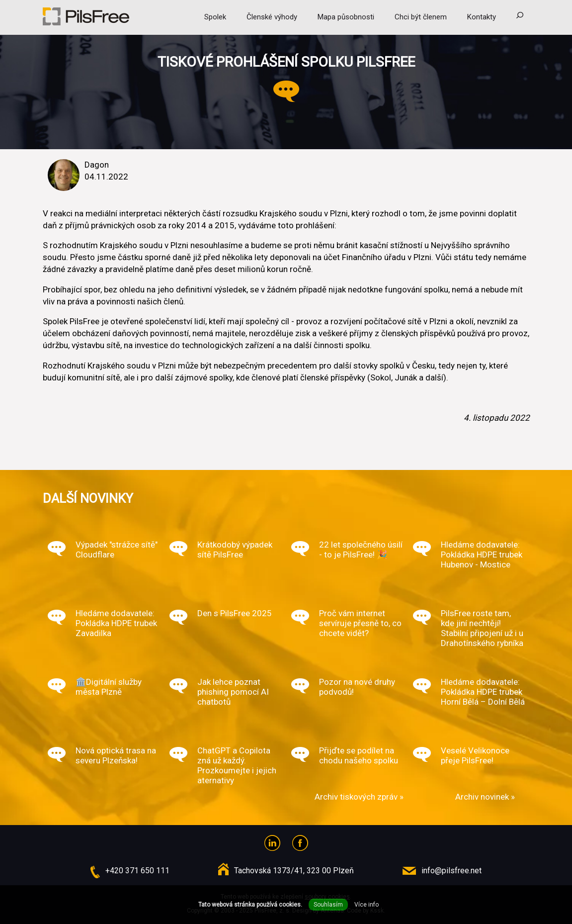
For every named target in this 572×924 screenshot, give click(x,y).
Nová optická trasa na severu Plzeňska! (116, 755)
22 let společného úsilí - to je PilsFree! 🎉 (361, 550)
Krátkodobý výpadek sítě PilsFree (235, 550)
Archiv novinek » (485, 797)
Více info (367, 905)
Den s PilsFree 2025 (235, 613)
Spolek (215, 17)
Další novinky (88, 498)
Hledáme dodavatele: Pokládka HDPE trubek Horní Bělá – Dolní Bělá (483, 692)
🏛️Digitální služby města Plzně (109, 687)
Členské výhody (272, 17)
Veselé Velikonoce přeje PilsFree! (475, 755)
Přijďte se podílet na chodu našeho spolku (359, 755)
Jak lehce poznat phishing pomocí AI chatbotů (233, 692)
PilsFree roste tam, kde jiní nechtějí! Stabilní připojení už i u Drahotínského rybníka (482, 628)
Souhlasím (328, 905)
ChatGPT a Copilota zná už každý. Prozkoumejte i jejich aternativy (237, 765)
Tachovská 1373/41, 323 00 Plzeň (294, 871)
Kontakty (482, 17)
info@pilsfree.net (451, 871)
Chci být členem (421, 17)
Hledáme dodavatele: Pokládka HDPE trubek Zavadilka (116, 623)
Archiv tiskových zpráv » (359, 797)
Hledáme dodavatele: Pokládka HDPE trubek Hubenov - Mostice (482, 554)
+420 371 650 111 (137, 871)
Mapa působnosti (346, 17)
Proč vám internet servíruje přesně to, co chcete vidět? (360, 623)
